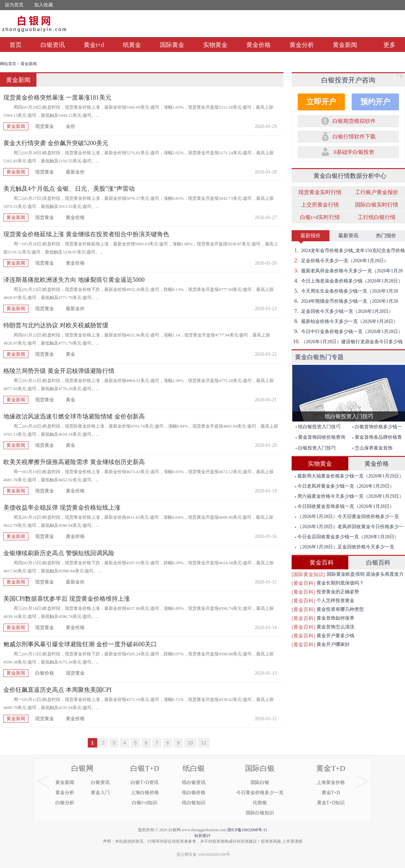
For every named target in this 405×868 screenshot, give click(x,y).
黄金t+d (94, 45)
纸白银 (194, 768)
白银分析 (65, 803)
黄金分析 (302, 45)
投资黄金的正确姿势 (338, 592)
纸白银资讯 (194, 782)
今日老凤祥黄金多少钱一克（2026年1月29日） (345, 486)
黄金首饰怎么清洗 (335, 627)
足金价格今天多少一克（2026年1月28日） (340, 261)
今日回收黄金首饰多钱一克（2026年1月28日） (345, 506)
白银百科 (378, 563)
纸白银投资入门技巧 (318, 427)
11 (204, 743)
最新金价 (75, 172)
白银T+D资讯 (145, 782)
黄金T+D (331, 768)
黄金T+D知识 (331, 803)
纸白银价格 (194, 793)
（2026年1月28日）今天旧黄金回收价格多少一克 (347, 517)
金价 (71, 126)
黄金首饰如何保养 (335, 618)
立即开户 (321, 102)
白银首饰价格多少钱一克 (375, 428)
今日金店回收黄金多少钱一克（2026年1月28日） (347, 537)
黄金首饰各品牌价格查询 (375, 439)
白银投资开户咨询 (348, 80)
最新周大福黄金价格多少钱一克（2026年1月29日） (349, 476)
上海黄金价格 (331, 782)
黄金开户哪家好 (333, 644)
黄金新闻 (345, 45)
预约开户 (375, 102)
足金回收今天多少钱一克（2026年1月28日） (342, 311)
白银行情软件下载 (354, 137)
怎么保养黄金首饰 (372, 448)
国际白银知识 (260, 813)
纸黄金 (132, 45)
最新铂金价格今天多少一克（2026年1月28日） (345, 321)
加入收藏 (44, 5)
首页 (16, 45)
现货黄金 (45, 126)
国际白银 (260, 768)
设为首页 (14, 5)
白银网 (82, 768)
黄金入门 (100, 793)
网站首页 (8, 64)
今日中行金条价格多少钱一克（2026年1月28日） (347, 331)
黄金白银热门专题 (319, 357)
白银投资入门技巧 (316, 448)
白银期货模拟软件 (354, 121)
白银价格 (45, 673)
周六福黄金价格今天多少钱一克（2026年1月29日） (349, 496)
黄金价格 (259, 45)
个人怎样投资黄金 (335, 601)
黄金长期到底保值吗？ (340, 583)
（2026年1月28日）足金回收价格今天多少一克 (345, 547)
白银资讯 (53, 45)
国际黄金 (172, 45)
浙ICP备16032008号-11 (247, 830)
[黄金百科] (303, 583)
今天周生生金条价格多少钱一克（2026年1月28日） (345, 291)
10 (190, 743)
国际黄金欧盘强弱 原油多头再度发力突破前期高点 (365, 575)
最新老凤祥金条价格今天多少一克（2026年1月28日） (347, 271)
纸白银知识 (194, 803)
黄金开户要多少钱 (335, 636)
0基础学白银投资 (354, 152)
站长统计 (202, 836)
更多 (389, 45)
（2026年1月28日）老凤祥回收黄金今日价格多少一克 (348, 528)
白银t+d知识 (145, 803)
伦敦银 (260, 803)
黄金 (71, 354)
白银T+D (145, 768)
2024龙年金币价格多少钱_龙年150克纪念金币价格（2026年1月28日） (348, 250)
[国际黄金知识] (308, 574)
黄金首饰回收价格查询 (320, 437)
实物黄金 (215, 45)
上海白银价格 (145, 793)
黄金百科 (322, 563)
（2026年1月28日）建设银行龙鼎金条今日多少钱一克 (347, 342)
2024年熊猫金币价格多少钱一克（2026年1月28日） (345, 301)
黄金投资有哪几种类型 (340, 609)
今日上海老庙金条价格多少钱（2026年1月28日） (347, 281)
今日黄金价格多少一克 (260, 793)
